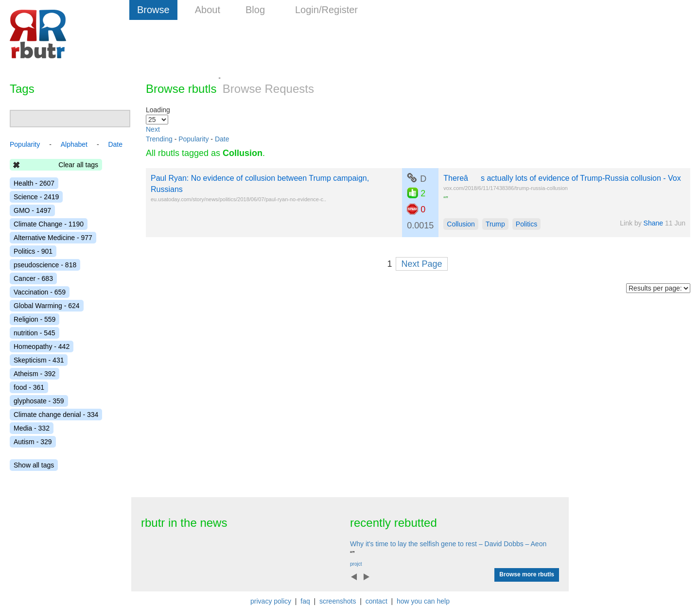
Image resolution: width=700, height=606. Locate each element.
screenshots (338, 601)
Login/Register (326, 10)
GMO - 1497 (32, 210)
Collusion (461, 224)
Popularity (193, 139)
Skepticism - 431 (39, 360)
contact (376, 601)
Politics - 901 (33, 251)
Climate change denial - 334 (56, 415)
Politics (526, 224)
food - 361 (29, 387)
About (208, 10)
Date (222, 139)
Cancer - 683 (33, 278)
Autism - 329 (33, 442)
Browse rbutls (181, 89)
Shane (653, 223)
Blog (255, 10)
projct (356, 564)
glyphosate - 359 (39, 401)
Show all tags (34, 465)
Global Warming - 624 (47, 306)
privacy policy (271, 601)
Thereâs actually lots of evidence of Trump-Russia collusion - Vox (562, 178)
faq (305, 601)
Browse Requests (268, 89)
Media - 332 (32, 428)
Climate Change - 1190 (49, 224)
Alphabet (74, 144)
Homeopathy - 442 (42, 346)
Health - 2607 (34, 183)
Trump (495, 224)
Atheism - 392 (35, 374)
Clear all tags (78, 165)
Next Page (421, 264)
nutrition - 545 (35, 333)
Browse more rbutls (527, 574)
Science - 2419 (36, 197)
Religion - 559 (35, 319)
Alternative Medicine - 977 (53, 238)
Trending (159, 139)
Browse (153, 10)
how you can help (423, 601)
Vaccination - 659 (40, 292)
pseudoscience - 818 (45, 265)
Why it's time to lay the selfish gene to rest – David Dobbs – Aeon (448, 544)
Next (153, 129)
